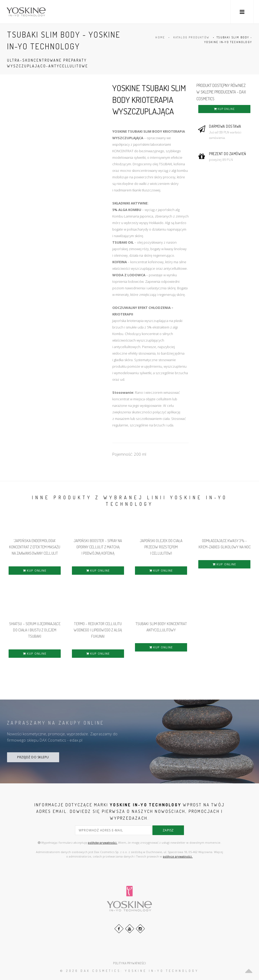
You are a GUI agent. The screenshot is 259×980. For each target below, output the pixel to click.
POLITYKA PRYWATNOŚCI (129, 963)
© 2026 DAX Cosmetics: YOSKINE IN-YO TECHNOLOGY (129, 971)
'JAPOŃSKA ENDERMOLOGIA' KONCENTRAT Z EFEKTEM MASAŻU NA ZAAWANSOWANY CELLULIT (35, 547)
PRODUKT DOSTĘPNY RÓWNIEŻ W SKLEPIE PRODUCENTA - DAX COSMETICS (221, 92)
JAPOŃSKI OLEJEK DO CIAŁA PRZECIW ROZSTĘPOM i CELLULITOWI (161, 547)
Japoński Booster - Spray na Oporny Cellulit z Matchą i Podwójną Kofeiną (98, 547)
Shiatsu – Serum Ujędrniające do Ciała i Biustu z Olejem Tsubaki (35, 630)
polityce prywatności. (178, 856)
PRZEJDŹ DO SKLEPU (33, 757)
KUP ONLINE (224, 109)
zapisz (168, 830)
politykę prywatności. (103, 843)
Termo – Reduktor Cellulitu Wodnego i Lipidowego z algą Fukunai (98, 630)
